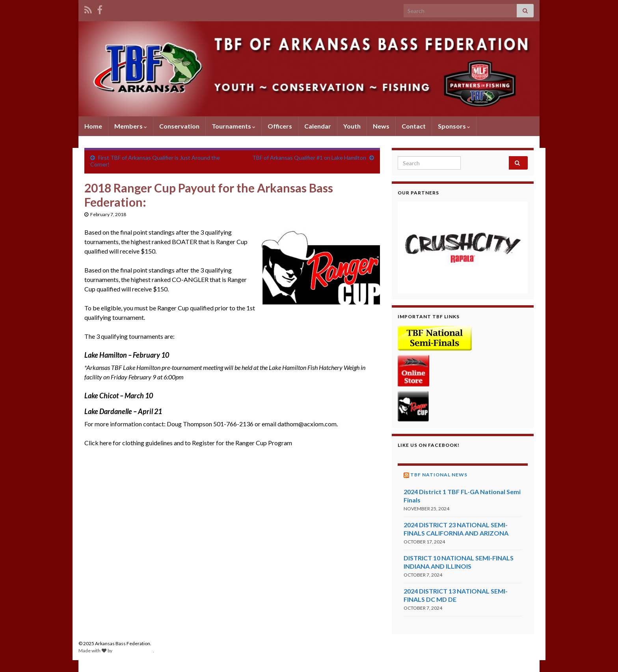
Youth (352, 126)
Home (93, 126)
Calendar (318, 126)
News (381, 126)
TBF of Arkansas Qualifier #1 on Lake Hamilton (309, 158)
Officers (280, 126)
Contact (414, 126)
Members (131, 126)
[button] (463, 247)
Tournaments (234, 126)
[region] (463, 247)
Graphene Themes (133, 651)
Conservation (179, 126)
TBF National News (439, 475)
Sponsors (454, 126)
